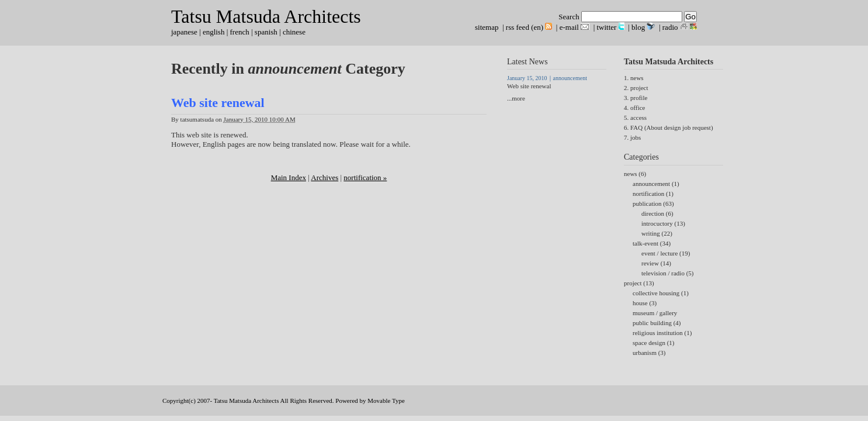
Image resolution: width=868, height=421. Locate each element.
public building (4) (657, 323)
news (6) (635, 174)
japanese (184, 32)
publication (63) (653, 203)
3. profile (636, 98)
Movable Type (386, 401)
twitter (607, 27)
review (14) (656, 263)
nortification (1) (653, 194)
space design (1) (653, 343)
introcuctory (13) (663, 223)
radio (670, 27)
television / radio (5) (668, 273)
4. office (634, 108)
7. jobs (632, 137)
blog (638, 27)
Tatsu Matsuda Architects (266, 16)
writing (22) (657, 233)
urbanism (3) (649, 353)
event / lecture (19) (666, 253)
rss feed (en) (525, 27)
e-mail (569, 27)
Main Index (289, 177)
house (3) (645, 303)
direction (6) (657, 213)
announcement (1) (656, 184)
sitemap (487, 27)
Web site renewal (218, 103)
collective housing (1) (661, 293)
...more (516, 98)
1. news (634, 78)
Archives (324, 177)
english (214, 32)
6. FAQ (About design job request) (669, 127)
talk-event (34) (652, 243)
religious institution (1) (662, 333)
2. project (636, 88)
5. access (635, 118)
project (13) (639, 283)
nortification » (365, 177)
